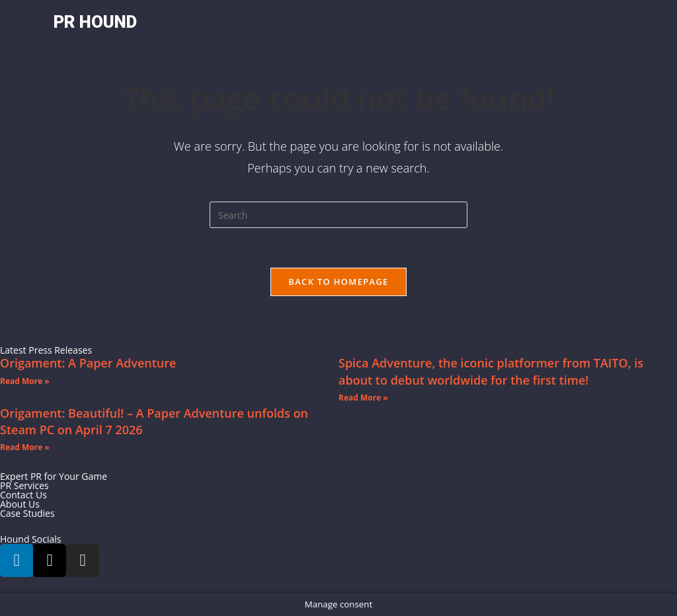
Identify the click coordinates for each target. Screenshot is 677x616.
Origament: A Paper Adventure (88, 363)
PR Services (24, 485)
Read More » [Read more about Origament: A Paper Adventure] (25, 381)
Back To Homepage (338, 282)
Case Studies (27, 513)
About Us (20, 504)
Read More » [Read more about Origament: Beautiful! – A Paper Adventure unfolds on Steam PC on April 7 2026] (25, 447)
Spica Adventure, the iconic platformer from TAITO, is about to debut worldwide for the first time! (491, 371)
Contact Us (23, 495)
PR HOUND (95, 22)
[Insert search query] (338, 215)
